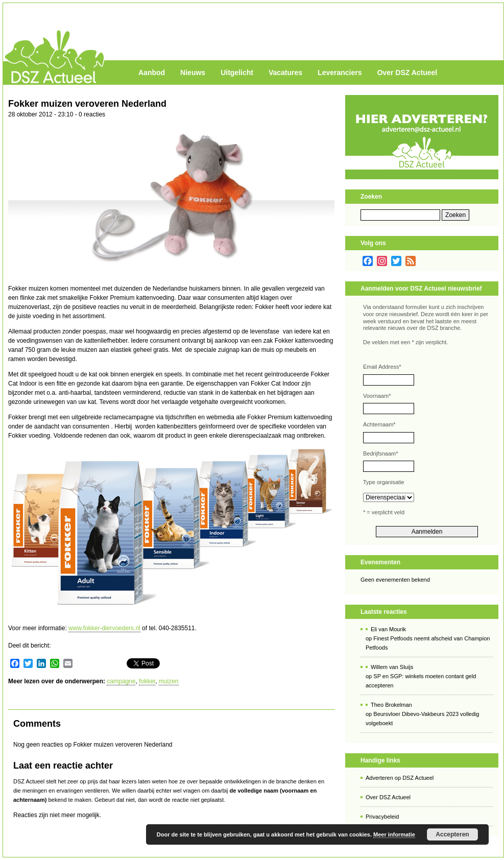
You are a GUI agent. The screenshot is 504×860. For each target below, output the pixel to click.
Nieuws (193, 73)
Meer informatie (394, 834)
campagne (121, 681)
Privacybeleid (382, 817)
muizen (169, 681)
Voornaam (377, 396)
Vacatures (285, 73)
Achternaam (379, 424)
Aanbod (152, 73)
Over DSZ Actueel (407, 73)
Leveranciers (340, 73)
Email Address (382, 367)
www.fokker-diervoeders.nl (104, 628)
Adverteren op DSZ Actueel (400, 778)
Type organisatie (384, 482)
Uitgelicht (237, 73)
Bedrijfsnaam (380, 453)
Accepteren (452, 834)
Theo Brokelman (391, 705)
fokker (147, 681)
